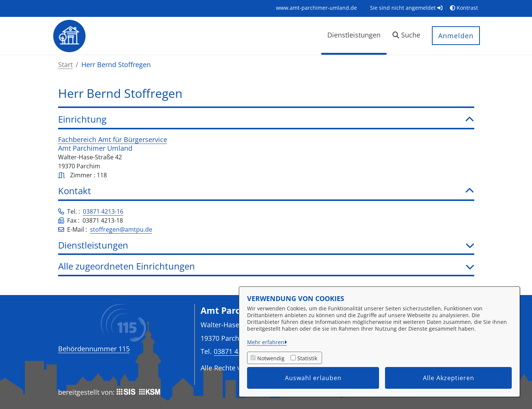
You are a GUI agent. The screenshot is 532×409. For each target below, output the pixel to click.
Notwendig (271, 358)
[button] (406, 36)
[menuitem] (316, 8)
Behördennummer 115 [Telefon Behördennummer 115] (94, 349)
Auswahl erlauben (313, 378)
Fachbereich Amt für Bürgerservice (113, 139)
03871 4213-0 (235, 351)
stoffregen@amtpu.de (121, 229)
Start (65, 64)
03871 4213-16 (103, 211)
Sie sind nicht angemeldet (406, 8)
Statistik (307, 358)
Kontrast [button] (464, 8)
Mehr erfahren (266, 342)
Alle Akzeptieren (449, 378)
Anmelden (456, 36)
